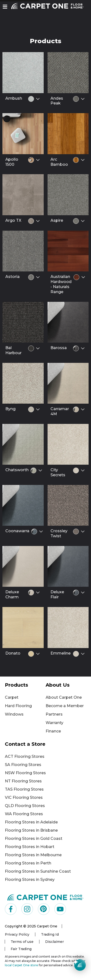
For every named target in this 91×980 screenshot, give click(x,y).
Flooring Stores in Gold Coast (34, 839)
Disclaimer (54, 942)
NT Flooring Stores (23, 781)
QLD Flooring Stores (25, 806)
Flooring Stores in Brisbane (31, 830)
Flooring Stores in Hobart (30, 847)
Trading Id (50, 934)
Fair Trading (21, 949)
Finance (53, 731)
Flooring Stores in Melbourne (33, 855)
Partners (54, 714)
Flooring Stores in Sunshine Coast (38, 871)
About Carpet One (64, 697)
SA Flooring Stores (23, 765)
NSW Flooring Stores (25, 773)
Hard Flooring (18, 706)
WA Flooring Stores (24, 814)
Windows (14, 714)
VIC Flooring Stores (24, 797)
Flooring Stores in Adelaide (31, 822)
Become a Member (65, 706)
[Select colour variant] (38, 99)
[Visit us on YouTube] (60, 909)
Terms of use (22, 942)
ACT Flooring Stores (25, 756)
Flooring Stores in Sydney (30, 880)
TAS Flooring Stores (24, 789)
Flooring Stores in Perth (28, 863)
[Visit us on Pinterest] (44, 909)
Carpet (12, 697)
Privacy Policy (17, 934)
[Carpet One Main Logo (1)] (45, 897)
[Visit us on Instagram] (27, 909)
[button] (5, 7)
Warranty (54, 723)
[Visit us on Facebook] (11, 909)
